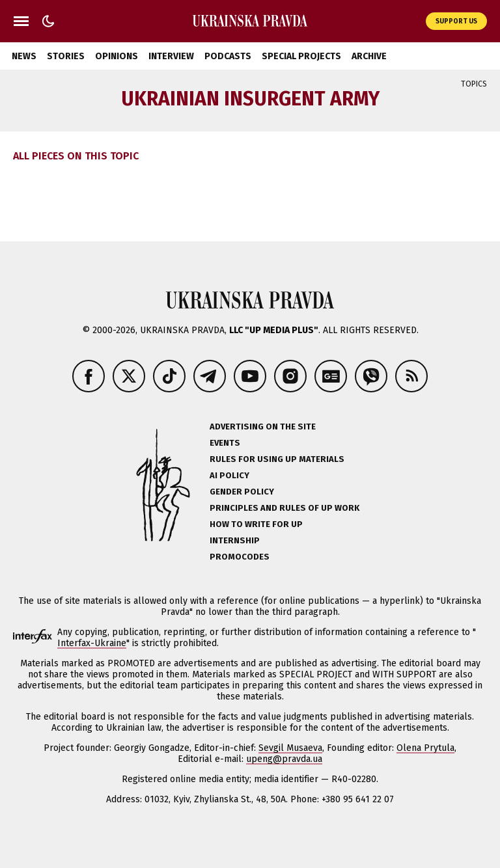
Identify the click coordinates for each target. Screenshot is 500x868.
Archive (369, 56)
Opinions (117, 56)
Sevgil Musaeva (290, 748)
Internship (235, 540)
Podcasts (228, 56)
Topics (474, 84)
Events (225, 443)
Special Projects (301, 56)
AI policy (229, 475)
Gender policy (242, 492)
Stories (66, 56)
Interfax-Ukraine (92, 643)
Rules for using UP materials (277, 459)
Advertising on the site (263, 427)
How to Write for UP (256, 524)
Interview (171, 56)
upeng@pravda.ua (284, 759)
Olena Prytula (425, 748)
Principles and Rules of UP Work (285, 508)
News (24, 56)
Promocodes (240, 557)
